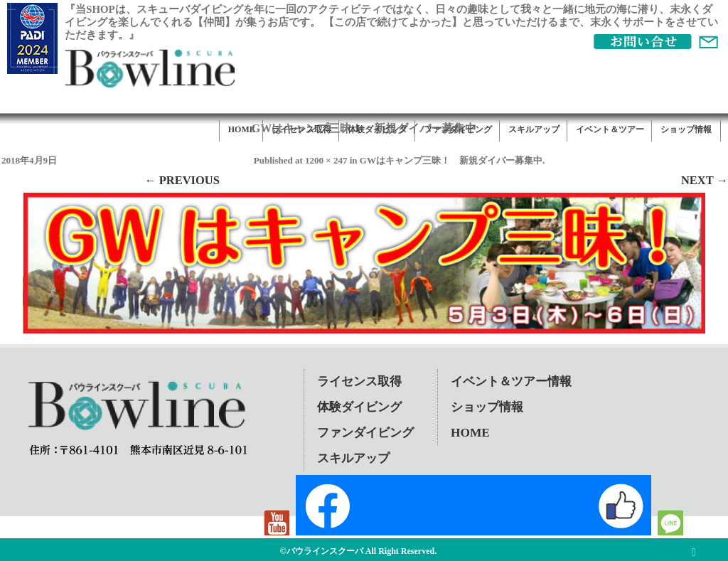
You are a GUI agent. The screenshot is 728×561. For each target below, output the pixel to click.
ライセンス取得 (301, 129)
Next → (705, 180)
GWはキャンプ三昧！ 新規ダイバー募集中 (451, 160)
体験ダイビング (378, 129)
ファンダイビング (458, 129)
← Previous (182, 180)
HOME (242, 129)
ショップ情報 (686, 129)
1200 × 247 (326, 160)
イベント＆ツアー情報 (511, 381)
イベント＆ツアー (610, 129)
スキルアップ (534, 129)
